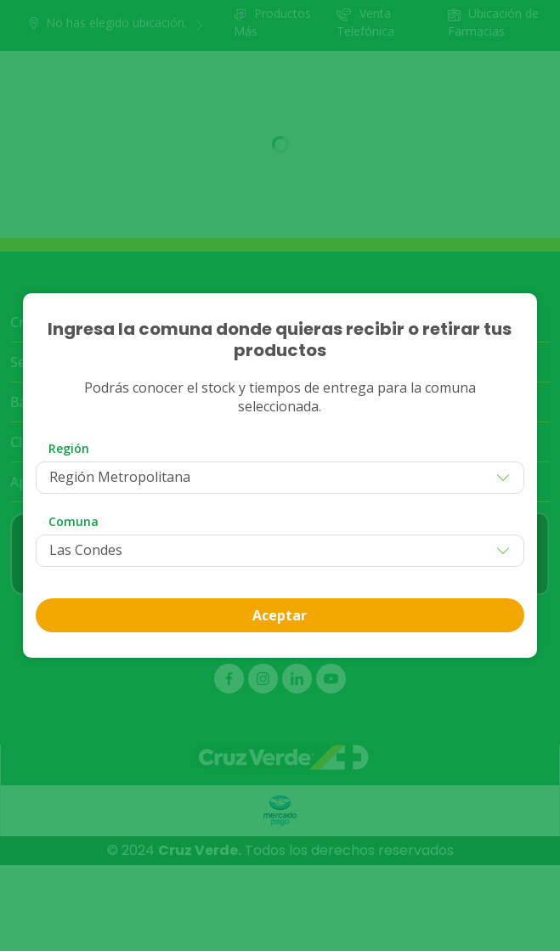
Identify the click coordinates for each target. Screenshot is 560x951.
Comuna (74, 521)
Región (69, 448)
